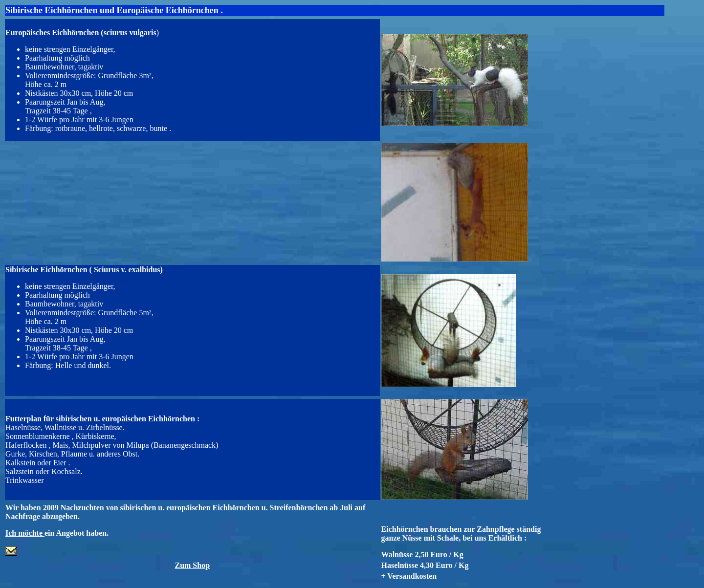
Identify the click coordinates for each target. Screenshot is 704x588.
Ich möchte (25, 533)
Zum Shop (192, 565)
